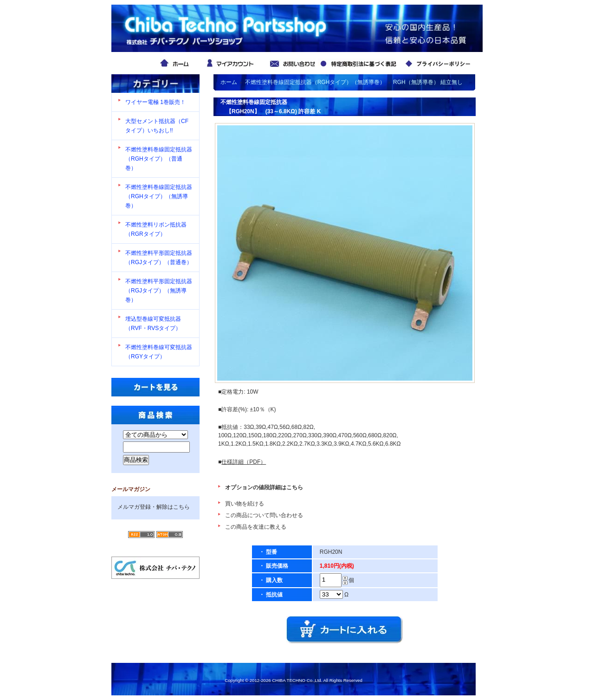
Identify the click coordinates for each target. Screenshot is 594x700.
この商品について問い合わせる (264, 515)
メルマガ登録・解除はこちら (154, 507)
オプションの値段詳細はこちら (264, 487)
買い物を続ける (245, 504)
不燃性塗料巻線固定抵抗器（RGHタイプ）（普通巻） (159, 159)
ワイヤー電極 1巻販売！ (155, 102)
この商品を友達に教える (256, 527)
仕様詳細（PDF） (244, 462)
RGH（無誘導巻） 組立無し (428, 82)
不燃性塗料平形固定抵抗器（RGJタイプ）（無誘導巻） (159, 291)
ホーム (229, 82)
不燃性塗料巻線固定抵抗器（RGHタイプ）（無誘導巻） (159, 196)
